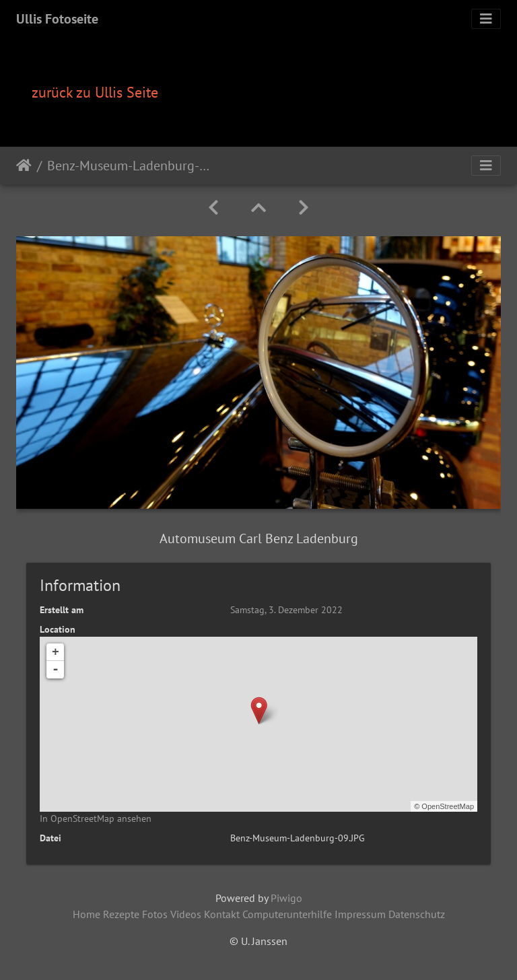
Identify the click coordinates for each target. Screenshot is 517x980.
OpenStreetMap (448, 806)
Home (87, 914)
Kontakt (222, 914)
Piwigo (286, 898)
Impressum (360, 914)
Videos (186, 914)
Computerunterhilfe (287, 914)
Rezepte (121, 914)
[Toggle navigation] (486, 19)
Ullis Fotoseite (57, 19)
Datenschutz (417, 914)
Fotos (155, 914)
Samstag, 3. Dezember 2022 (286, 610)
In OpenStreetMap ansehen (96, 818)
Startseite (24, 166)
